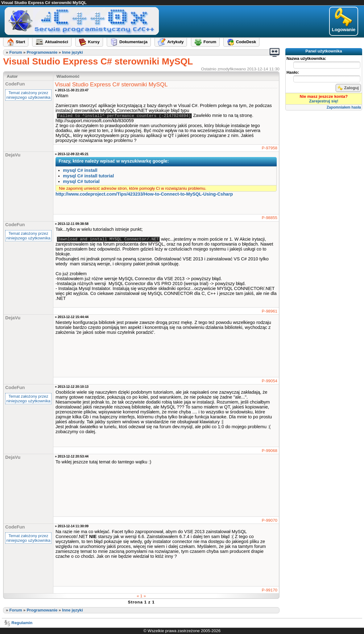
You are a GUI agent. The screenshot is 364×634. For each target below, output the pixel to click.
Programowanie (42, 52)
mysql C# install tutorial (88, 176)
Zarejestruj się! (324, 101)
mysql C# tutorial (81, 181)
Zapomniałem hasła (344, 107)
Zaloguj (348, 88)
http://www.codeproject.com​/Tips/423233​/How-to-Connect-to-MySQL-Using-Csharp (144, 194)
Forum (16, 52)
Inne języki (72, 52)
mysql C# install (80, 170)
